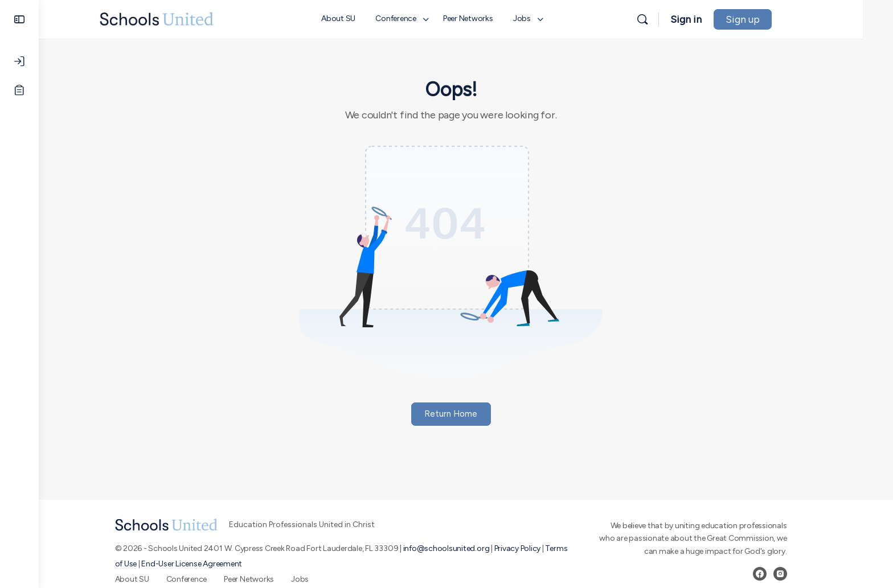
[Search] (673, 19)
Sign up (773, 19)
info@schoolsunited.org (461, 548)
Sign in (716, 19)
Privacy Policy (532, 548)
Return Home (466, 414)
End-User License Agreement (207, 564)
